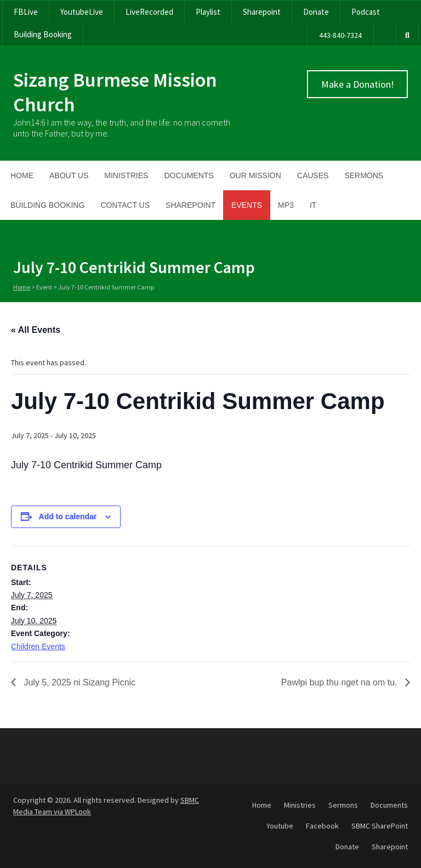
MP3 (286, 205)
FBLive (26, 12)
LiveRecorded (149, 12)
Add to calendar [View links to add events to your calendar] (68, 517)
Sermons (364, 175)
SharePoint (190, 205)
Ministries (126, 175)
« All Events (36, 330)
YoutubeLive (82, 12)
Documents (189, 175)
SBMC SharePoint (380, 826)
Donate (316, 12)
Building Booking (43, 34)
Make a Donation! (358, 84)
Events (247, 205)
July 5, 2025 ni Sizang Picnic (78, 682)
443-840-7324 (340, 35)
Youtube (280, 826)
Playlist (208, 12)
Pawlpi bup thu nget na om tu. (340, 682)
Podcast (366, 12)
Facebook (322, 826)
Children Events (38, 646)
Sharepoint (262, 12)
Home (22, 175)
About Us (69, 175)
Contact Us (125, 205)
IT (313, 205)
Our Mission (255, 175)
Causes (313, 175)
